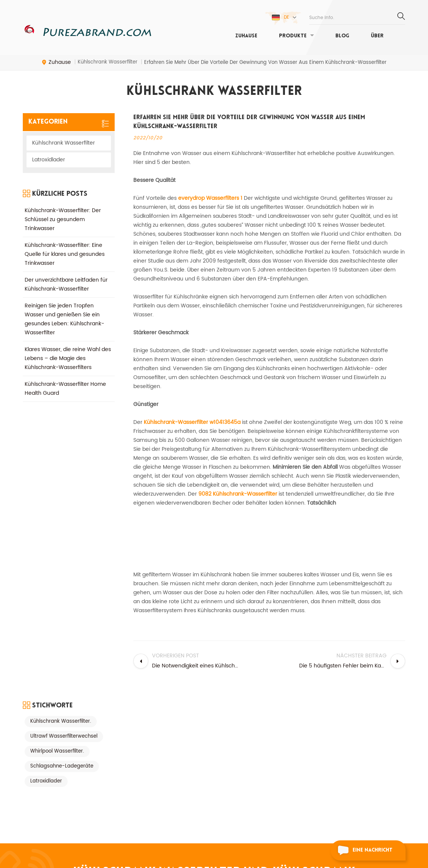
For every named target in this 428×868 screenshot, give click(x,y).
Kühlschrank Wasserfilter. (61, 427)
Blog (342, 36)
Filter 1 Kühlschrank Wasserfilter (129, 818)
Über (377, 36)
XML (27, 784)
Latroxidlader (49, 160)
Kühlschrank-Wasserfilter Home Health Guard (65, 383)
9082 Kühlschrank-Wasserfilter (238, 494)
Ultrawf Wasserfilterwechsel (64, 442)
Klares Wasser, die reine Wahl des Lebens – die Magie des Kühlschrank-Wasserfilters (68, 353)
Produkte (293, 36)
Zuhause (246, 36)
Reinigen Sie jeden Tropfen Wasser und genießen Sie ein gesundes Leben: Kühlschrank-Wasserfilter (64, 314)
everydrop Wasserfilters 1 (211, 198)
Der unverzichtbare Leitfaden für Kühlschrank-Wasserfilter (66, 279)
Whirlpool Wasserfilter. (57, 457)
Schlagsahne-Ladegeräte (62, 472)
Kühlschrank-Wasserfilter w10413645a (193, 422)
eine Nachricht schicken (362, 851)
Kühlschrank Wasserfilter (63, 143)
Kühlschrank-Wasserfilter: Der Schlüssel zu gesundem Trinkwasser (63, 214)
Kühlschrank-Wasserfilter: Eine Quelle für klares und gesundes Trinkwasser (65, 249)
